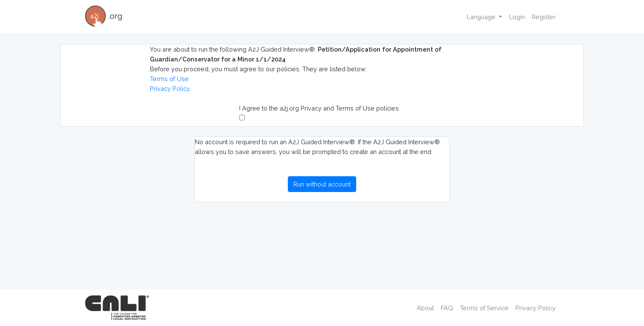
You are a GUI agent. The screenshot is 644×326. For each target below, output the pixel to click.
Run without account (322, 184)
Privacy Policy (170, 89)
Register (544, 17)
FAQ (447, 308)
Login (517, 17)
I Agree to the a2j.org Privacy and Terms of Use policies (319, 112)
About (425, 308)
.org (104, 17)
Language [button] (482, 17)
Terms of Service (484, 308)
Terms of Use (169, 79)
